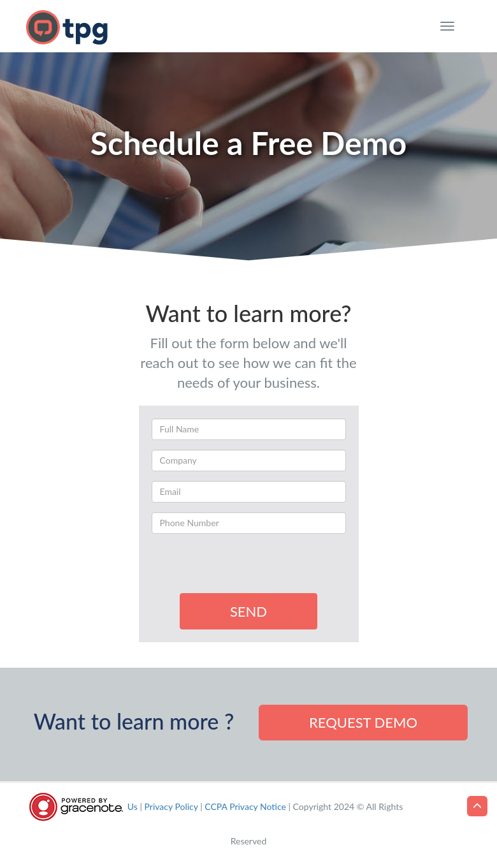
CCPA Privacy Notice (245, 806)
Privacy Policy (171, 806)
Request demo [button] (363, 722)
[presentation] (248, 568)
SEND (248, 611)
